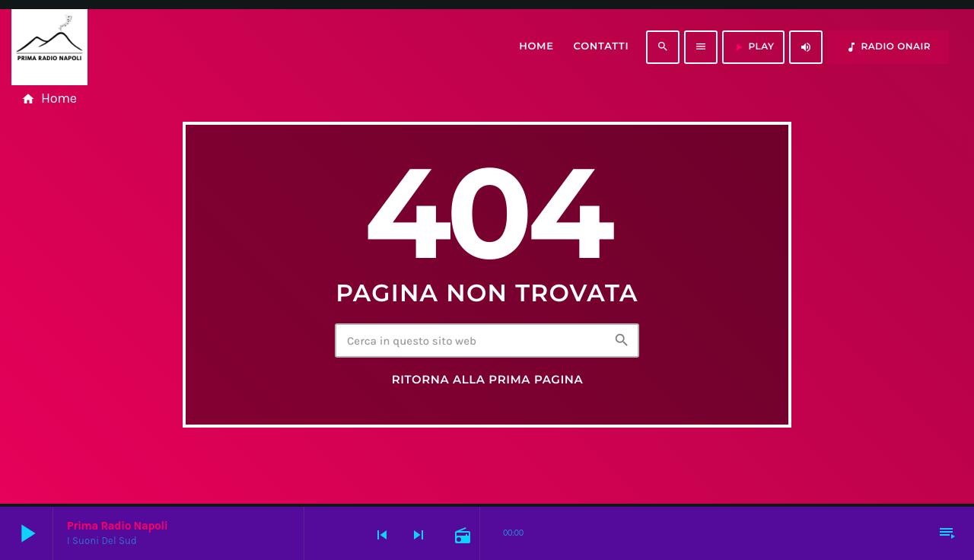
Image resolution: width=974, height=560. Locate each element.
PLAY (753, 47)
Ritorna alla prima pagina (488, 380)
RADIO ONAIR (888, 47)
